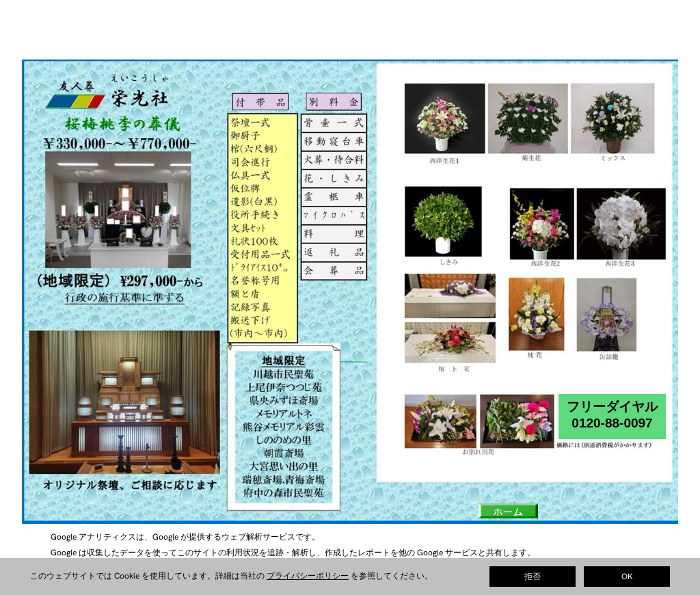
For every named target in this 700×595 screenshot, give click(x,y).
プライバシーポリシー (308, 576)
